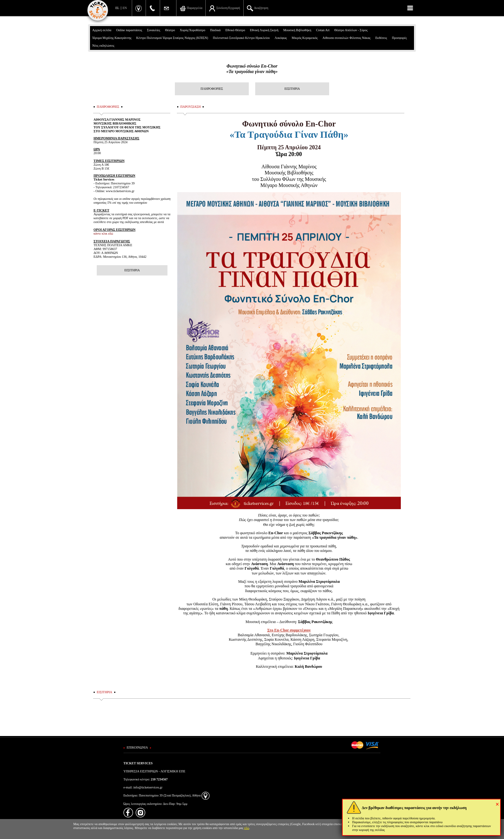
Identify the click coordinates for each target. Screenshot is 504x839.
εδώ (247, 828)
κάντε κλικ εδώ (103, 233)
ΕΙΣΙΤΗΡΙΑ (292, 89)
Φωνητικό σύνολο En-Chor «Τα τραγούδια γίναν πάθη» (252, 69)
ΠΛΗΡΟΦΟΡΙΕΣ (212, 89)
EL (117, 8)
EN (125, 8)
